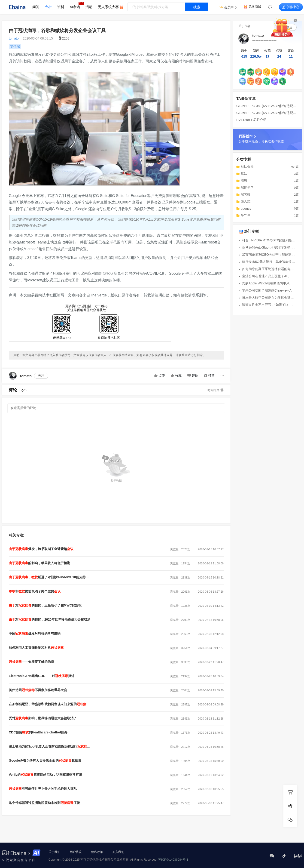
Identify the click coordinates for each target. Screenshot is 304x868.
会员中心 (231, 7)
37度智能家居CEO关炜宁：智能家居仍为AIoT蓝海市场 (269, 255)
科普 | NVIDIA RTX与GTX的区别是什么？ (269, 240)
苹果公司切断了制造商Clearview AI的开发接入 (269, 290)
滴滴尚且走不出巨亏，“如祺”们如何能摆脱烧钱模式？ (269, 305)
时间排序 (216, 390)
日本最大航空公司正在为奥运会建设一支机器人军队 (269, 298)
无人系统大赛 (108, 7)
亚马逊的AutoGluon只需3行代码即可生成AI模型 (269, 247)
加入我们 (118, 852)
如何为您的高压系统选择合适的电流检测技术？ (269, 269)
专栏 (48, 7)
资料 (61, 7)
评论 (193, 376)
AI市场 (75, 7)
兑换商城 (255, 7)
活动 (89, 7)
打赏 (209, 376)
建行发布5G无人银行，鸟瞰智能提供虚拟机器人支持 (269, 262)
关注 (41, 376)
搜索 (197, 7)
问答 (36, 7)
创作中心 (291, 7)
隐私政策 (97, 852)
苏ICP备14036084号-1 (173, 860)
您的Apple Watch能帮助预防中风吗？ (269, 283)
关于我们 (55, 852)
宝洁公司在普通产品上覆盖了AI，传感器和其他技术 (269, 276)
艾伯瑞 (15, 46)
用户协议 (76, 852)
